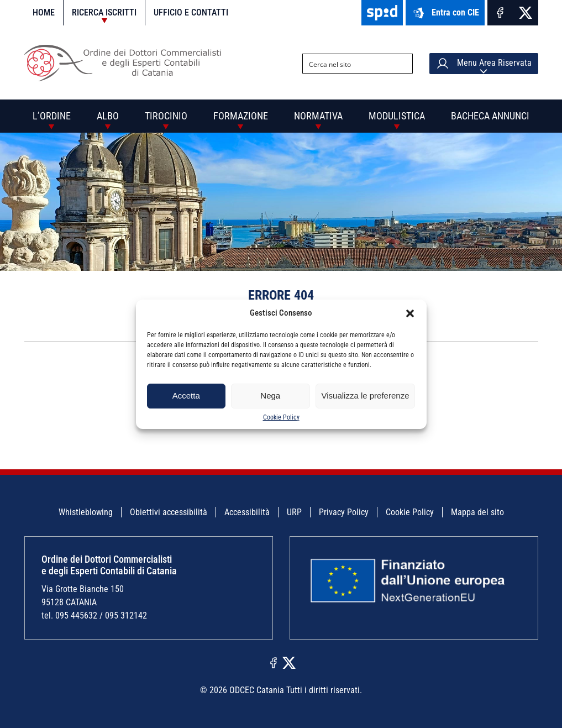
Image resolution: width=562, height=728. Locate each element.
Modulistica (397, 116)
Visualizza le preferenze (366, 396)
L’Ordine (52, 116)
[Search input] (349, 64)
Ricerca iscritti (104, 12)
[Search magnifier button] (403, 64)
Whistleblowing (86, 512)
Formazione (241, 116)
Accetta (186, 396)
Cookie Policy (281, 417)
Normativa (318, 116)
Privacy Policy (344, 512)
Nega (270, 396)
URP (294, 512)
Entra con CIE (445, 13)
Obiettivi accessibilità (169, 512)
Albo (108, 116)
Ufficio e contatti (191, 12)
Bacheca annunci (490, 116)
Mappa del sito (477, 512)
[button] (410, 313)
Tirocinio (166, 116)
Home (44, 12)
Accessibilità (247, 512)
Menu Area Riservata (484, 64)
